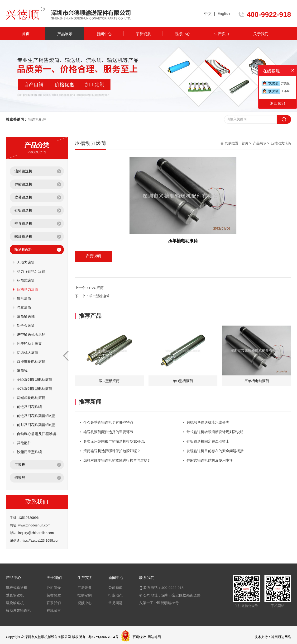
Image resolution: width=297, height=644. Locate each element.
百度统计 (139, 637)
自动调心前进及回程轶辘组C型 (39, 434)
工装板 (20, 465)
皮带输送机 (23, 197)
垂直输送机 (23, 223)
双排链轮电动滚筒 (31, 362)
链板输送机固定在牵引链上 (208, 441)
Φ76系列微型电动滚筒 (35, 389)
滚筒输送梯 (26, 316)
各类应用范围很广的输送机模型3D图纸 (114, 441)
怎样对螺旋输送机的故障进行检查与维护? (116, 460)
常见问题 (115, 603)
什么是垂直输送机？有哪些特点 (108, 422)
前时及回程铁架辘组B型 (36, 425)
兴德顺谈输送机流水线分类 (208, 422)
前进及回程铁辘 (29, 407)
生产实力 (222, 34)
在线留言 (54, 610)
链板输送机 (23, 210)
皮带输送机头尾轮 (31, 334)
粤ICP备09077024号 (103, 637)
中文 (208, 14)
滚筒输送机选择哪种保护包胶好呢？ (112, 451)
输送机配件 (23, 249)
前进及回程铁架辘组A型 (36, 416)
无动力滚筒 (26, 262)
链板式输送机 (17, 588)
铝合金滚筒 (26, 325)
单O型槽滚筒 (99, 296)
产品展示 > (261, 143)
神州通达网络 (281, 637)
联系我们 (54, 603)
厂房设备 (85, 588)
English (224, 14)
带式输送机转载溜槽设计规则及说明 (215, 432)
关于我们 (261, 34)
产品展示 (65, 34)
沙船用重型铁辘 (29, 452)
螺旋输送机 (23, 236)
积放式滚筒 (26, 280)
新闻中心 (104, 34)
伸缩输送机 (23, 184)
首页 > (247, 143)
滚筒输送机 (23, 171)
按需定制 (85, 595)
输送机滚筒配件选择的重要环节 (108, 432)
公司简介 (54, 588)
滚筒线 (22, 371)
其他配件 (24, 443)
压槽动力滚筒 (28, 289)
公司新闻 (115, 588)
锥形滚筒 (24, 298)
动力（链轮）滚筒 (31, 271)
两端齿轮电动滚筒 (31, 398)
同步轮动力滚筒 (29, 343)
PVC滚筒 (96, 288)
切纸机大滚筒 (28, 353)
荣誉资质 (143, 34)
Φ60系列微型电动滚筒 (35, 380)
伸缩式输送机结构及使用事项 (210, 460)
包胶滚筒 (24, 307)
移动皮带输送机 (18, 610)
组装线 (20, 478)
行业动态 (115, 595)
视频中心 (182, 34)
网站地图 (154, 637)
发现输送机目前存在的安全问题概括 (215, 451)
